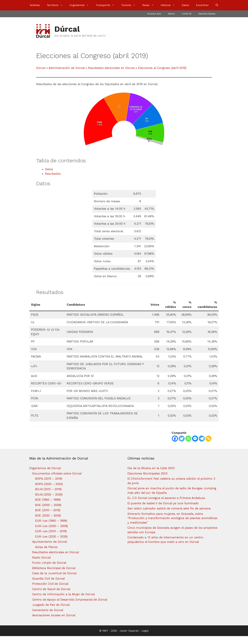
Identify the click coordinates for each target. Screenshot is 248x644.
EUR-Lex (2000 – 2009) (51, 534)
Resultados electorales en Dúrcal (56, 560)
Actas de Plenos (46, 555)
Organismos (81, 5)
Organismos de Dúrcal (45, 476)
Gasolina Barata (207, 14)
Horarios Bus (154, 14)
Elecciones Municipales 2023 (147, 481)
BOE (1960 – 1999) (48, 508)
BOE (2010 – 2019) (48, 518)
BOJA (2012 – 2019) (48, 497)
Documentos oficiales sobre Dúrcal (57, 481)
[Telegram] (202, 446)
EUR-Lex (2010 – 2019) (51, 539)
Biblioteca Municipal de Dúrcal (54, 576)
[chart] (124, 125)
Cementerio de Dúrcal (48, 618)
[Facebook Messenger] (195, 446)
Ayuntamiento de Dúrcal (50, 550)
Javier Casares (129, 639)
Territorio (56, 5)
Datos (185, 5)
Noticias (35, 5)
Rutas (150, 5)
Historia (169, 5)
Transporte (107, 5)
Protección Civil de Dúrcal (50, 592)
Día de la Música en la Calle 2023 (151, 476)
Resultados (53, 182)
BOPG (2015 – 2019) (49, 487)
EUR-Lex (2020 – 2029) (51, 544)
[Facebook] (175, 446)
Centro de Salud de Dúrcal (51, 597)
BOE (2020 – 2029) (48, 523)
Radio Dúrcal (41, 565)
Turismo (130, 5)
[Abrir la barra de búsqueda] (217, 5)
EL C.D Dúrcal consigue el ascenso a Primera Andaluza (166, 506)
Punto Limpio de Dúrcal (49, 571)
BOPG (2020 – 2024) (49, 492)
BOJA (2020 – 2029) (49, 502)
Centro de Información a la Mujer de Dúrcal (63, 602)
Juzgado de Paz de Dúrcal (51, 613)
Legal (145, 639)
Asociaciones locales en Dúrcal (54, 623)
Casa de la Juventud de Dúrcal (54, 581)
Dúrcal (67, 29)
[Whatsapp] (188, 446)
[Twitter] (182, 446)
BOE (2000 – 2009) (48, 513)
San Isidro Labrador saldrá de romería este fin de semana (169, 516)
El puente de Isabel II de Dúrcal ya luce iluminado (163, 511)
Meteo (171, 14)
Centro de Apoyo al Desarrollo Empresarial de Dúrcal (70, 607)
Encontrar (202, 5)
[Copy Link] (208, 446)
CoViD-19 (187, 14)
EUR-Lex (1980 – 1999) (51, 529)
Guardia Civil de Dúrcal (48, 586)
